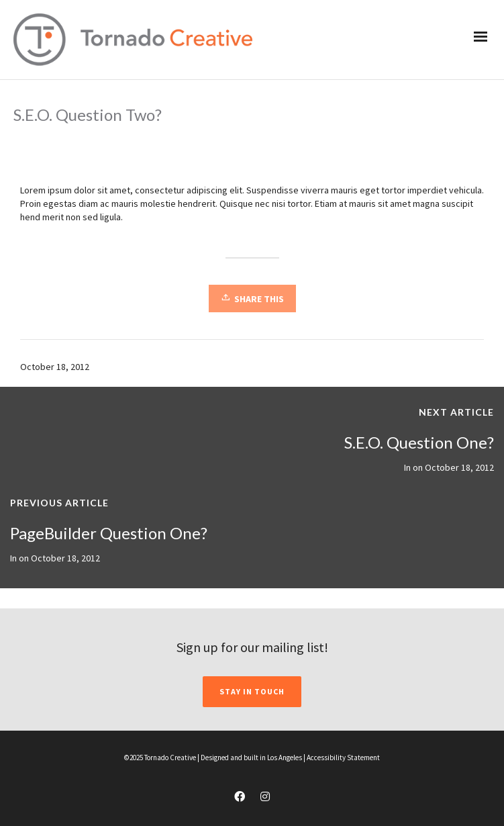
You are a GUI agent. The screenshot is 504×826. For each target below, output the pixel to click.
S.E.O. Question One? (419, 442)
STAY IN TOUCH (252, 691)
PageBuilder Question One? (109, 533)
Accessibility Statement (343, 758)
